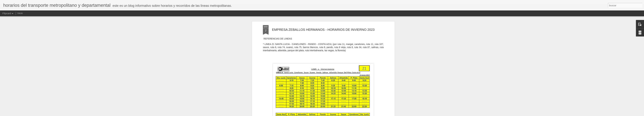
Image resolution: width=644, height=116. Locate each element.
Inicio (20, 13)
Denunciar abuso (345, 114)
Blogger (334, 114)
